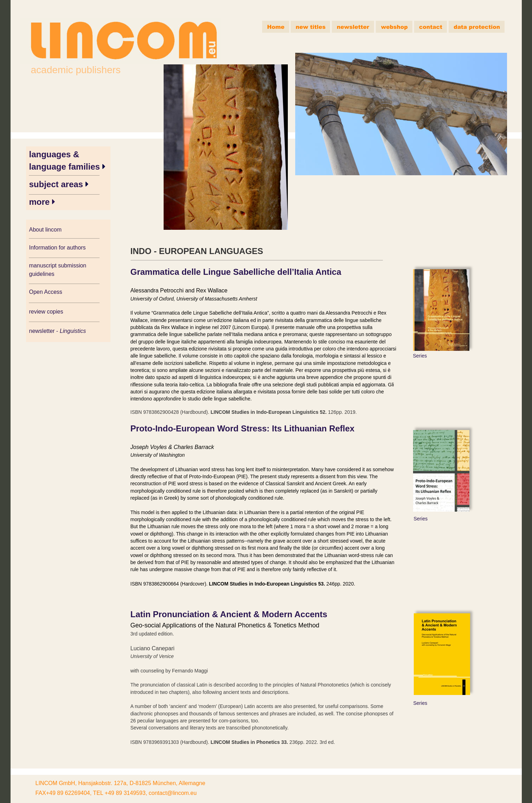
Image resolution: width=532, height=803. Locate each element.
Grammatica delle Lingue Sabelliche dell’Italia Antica (236, 272)
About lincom (46, 230)
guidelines (42, 274)
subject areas (57, 184)
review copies (46, 312)
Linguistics (74, 331)
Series (420, 356)
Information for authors (58, 248)
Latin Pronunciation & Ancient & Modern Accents (229, 614)
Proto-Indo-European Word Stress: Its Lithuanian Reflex (243, 428)
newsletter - (45, 331)
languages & (55, 154)
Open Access (46, 292)
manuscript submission (59, 265)
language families (66, 167)
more (41, 202)
